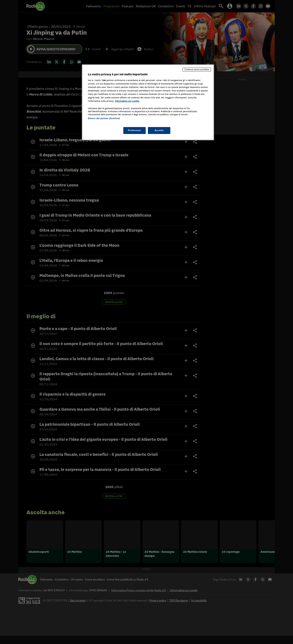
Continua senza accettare (197, 69)
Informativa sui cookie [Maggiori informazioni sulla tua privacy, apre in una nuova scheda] (127, 101)
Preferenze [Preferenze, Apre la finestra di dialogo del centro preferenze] (134, 130)
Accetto (159, 130)
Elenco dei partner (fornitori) (104, 118)
